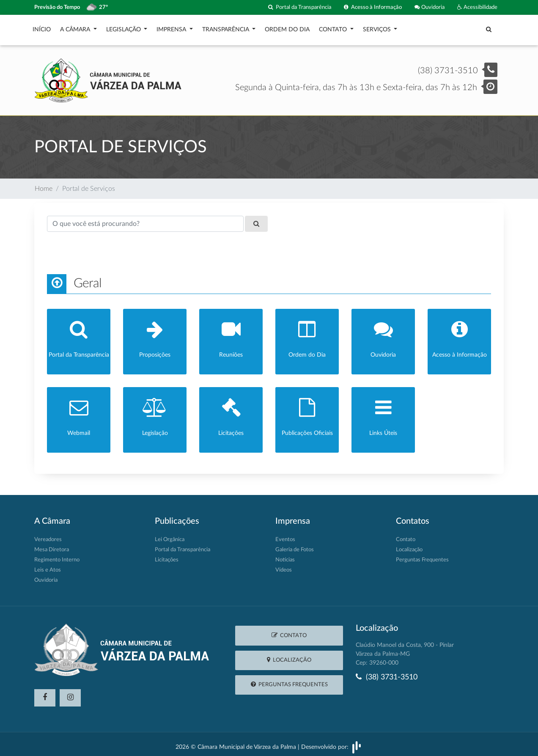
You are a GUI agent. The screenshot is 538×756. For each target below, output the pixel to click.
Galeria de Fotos (295, 546)
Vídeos (284, 566)
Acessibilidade (477, 7)
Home (44, 184)
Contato (334, 27)
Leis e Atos (48, 566)
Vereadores (48, 536)
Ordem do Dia (287, 27)
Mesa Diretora (52, 546)
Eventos (285, 536)
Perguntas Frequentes (422, 556)
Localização (409, 546)
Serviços (378, 27)
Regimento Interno (57, 556)
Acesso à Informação (373, 7)
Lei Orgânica (170, 536)
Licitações (167, 556)
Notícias (285, 556)
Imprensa (172, 27)
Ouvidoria (430, 7)
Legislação (124, 27)
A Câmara (76, 27)
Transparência (226, 27)
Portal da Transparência (300, 7)
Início (42, 27)
